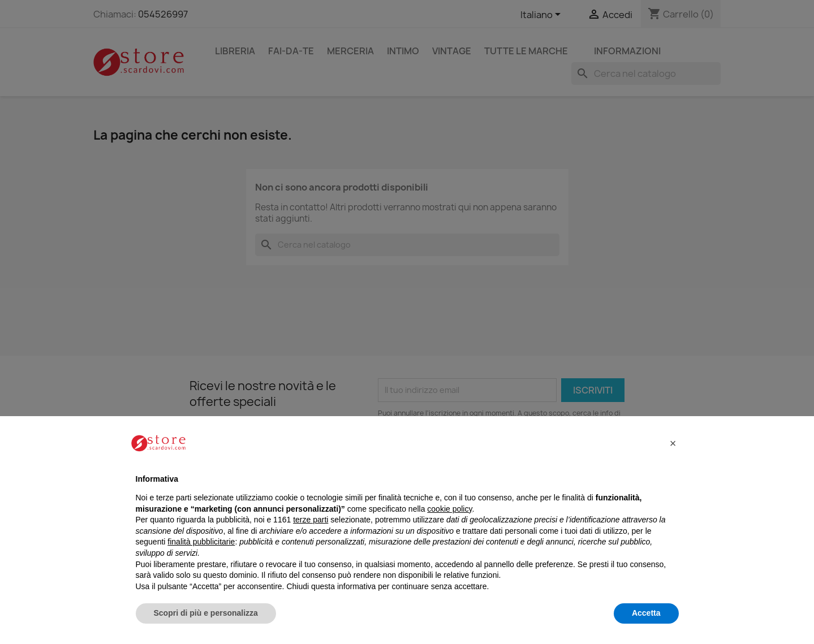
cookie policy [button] (449, 509)
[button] (673, 443)
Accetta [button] (646, 613)
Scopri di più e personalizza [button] (206, 613)
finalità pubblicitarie (201, 542)
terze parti (311, 520)
